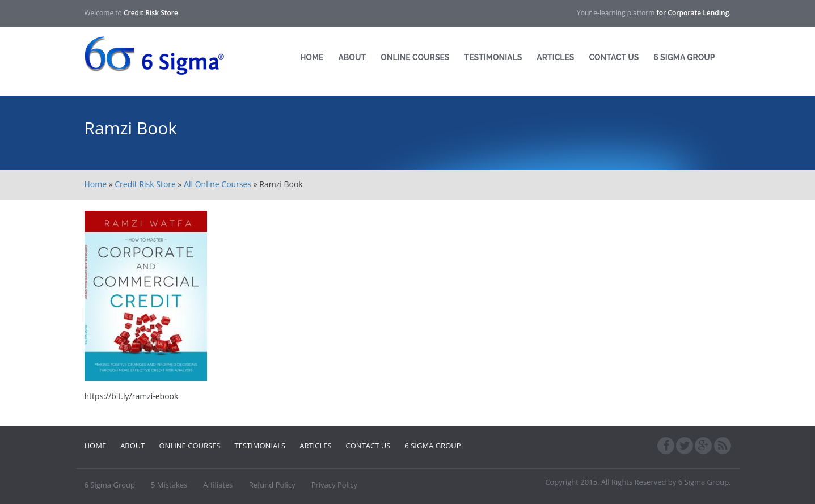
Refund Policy (272, 485)
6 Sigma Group (684, 57)
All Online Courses (218, 184)
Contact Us (614, 57)
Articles (555, 57)
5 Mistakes (169, 485)
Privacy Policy (334, 485)
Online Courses (415, 57)
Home (312, 57)
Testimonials (493, 57)
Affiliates (218, 485)
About (352, 57)
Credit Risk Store (145, 184)
